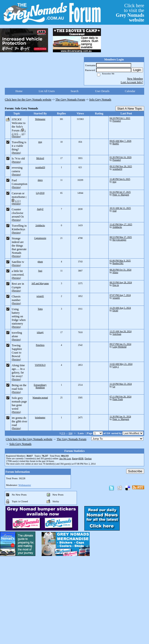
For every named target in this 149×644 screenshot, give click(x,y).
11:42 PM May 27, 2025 (121, 224)
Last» (81, 433)
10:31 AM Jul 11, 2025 (120, 208)
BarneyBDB (78, 458)
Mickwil (40, 158)
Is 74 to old (18, 159)
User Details (102, 91)
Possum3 (117, 121)
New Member (135, 79)
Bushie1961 (118, 263)
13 (23, 134)
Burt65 (116, 144)
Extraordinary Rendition (40, 386)
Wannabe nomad (40, 398)
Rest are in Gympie (18, 286)
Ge (114, 387)
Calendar (130, 91)
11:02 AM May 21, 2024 (121, 364)
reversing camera (17, 169)
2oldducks (40, 225)
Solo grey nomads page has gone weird (19, 403)
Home (19, 91)
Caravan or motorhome (18, 195)
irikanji (40, 332)
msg (40, 142)
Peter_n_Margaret (121, 195)
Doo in (116, 285)
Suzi (40, 271)
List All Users (47, 91)
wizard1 (40, 296)
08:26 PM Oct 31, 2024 (120, 270)
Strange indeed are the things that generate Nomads (19, 246)
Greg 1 (116, 367)
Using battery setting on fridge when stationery (19, 316)
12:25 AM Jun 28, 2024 (121, 331)
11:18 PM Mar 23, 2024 (121, 384)
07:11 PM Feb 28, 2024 (121, 397)
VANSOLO (40, 365)
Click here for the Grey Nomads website (28, 100)
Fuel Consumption (20, 182)
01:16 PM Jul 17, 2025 (120, 192)
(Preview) (16, 136)
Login (137, 70)
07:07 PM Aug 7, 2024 (120, 295)
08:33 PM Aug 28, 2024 (121, 282)
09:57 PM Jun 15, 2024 (120, 344)
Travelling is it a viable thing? (19, 146)
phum (40, 262)
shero (40, 180)
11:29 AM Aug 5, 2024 (120, 308)
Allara (115, 272)
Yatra (40, 309)
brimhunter (40, 417)
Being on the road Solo (19, 387)
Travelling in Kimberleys (19, 227)
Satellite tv (18, 262)
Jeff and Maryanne (40, 283)
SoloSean (117, 334)
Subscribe (135, 471)
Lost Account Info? (132, 82)
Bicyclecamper (119, 240)
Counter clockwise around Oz (18, 213)
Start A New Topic (130, 109)
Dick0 (115, 310)
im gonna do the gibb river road (20, 421)
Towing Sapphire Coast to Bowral (17, 351)
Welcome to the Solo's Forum (19, 127)
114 (70, 433)
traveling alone (17, 334)
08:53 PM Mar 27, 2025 (121, 237)
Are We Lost (65, 458)
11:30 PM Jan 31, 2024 (120, 417)
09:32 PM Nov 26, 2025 (121, 166)
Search (75, 91)
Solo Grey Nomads (100, 100)
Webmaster (40, 119)
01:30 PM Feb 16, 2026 (121, 157)
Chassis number (16, 298)
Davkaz (88, 458)
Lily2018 (40, 193)
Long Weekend (119, 347)
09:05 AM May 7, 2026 (120, 141)
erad (115, 211)
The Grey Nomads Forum (70, 100)
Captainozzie (40, 238)
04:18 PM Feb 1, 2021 (120, 118)
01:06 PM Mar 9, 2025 (120, 261)
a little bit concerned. (18, 273)
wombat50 (40, 167)
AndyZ (40, 209)
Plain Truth (118, 399)
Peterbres (40, 345)
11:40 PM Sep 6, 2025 (120, 179)
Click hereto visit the (130, 13)
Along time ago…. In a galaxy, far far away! (18, 371)
